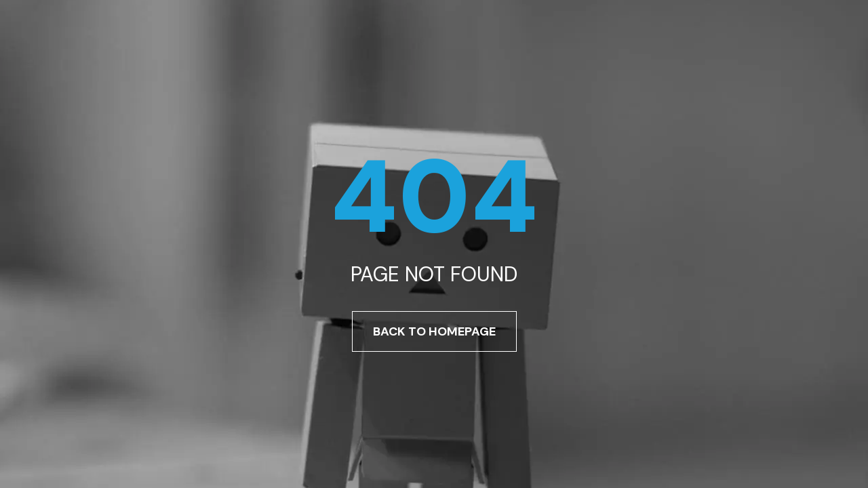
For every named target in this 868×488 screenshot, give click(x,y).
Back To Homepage (434, 331)
